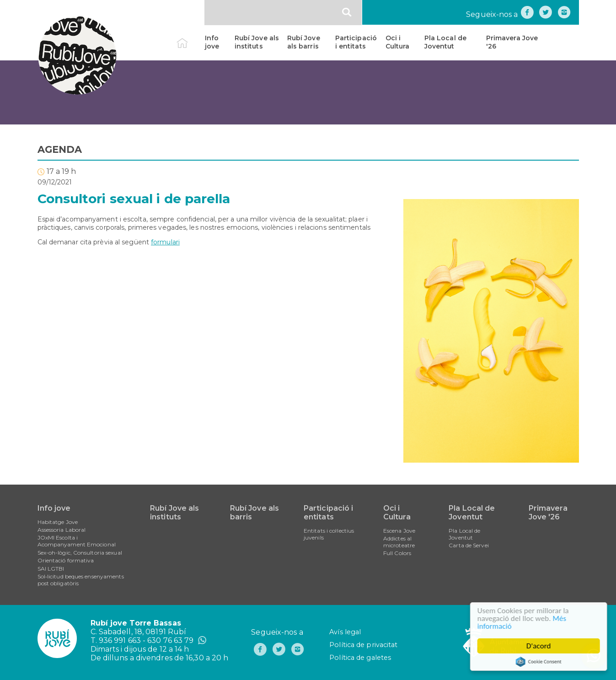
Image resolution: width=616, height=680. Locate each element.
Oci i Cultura (398, 42)
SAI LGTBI (51, 569)
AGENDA (60, 149)
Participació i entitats (356, 42)
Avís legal (345, 632)
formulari (165, 242)
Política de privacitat (363, 645)
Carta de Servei (469, 545)
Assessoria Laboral (62, 530)
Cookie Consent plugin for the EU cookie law (540, 662)
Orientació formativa (66, 560)
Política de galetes (360, 658)
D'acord (541, 646)
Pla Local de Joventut (445, 42)
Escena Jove (399, 531)
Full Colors (397, 553)
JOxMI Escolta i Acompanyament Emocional (77, 541)
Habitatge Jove (58, 522)
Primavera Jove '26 (512, 42)
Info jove (212, 42)
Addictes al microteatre (399, 542)
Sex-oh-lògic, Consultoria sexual (80, 553)
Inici (190, 38)
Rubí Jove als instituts (257, 42)
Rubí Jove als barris (304, 42)
